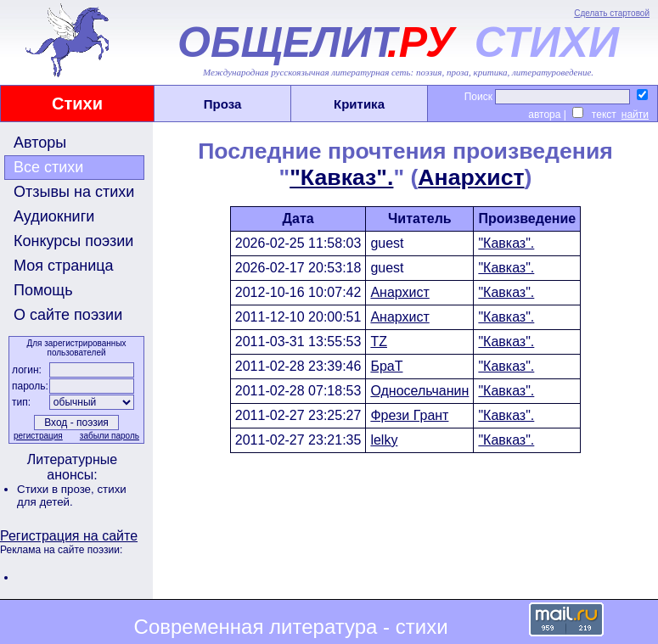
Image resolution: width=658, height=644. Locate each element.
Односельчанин (419, 391)
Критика (359, 104)
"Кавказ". (341, 177)
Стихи (77, 104)
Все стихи (48, 167)
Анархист (471, 177)
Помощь (43, 290)
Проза (223, 104)
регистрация (38, 436)
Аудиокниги (54, 216)
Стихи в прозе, (57, 489)
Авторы (40, 143)
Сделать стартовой (612, 13)
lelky (384, 440)
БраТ (386, 366)
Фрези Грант (409, 415)
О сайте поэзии (68, 315)
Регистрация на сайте (69, 536)
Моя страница (64, 266)
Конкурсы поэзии (73, 241)
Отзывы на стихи (74, 192)
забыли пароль (110, 436)
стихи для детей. (72, 496)
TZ (379, 342)
